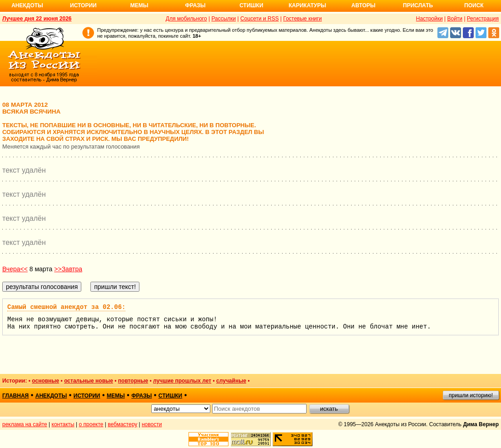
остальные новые (89, 381)
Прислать (418, 5)
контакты (63, 424)
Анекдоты (27, 5)
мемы (116, 396)
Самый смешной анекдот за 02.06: (66, 307)
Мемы (139, 5)
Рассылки (223, 19)
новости (152, 424)
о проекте (91, 424)
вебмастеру (122, 424)
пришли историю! (471, 395)
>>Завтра (68, 269)
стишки (170, 396)
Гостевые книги (302, 19)
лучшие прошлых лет (182, 381)
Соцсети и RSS (260, 19)
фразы (141, 396)
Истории (83, 5)
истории (87, 396)
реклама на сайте (25, 424)
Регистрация (483, 19)
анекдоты (51, 396)
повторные (133, 381)
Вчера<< (15, 269)
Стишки (251, 5)
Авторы (364, 5)
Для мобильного (186, 19)
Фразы (195, 5)
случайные (231, 381)
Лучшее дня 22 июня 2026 (37, 19)
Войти (455, 19)
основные (45, 381)
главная (15, 396)
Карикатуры (307, 5)
